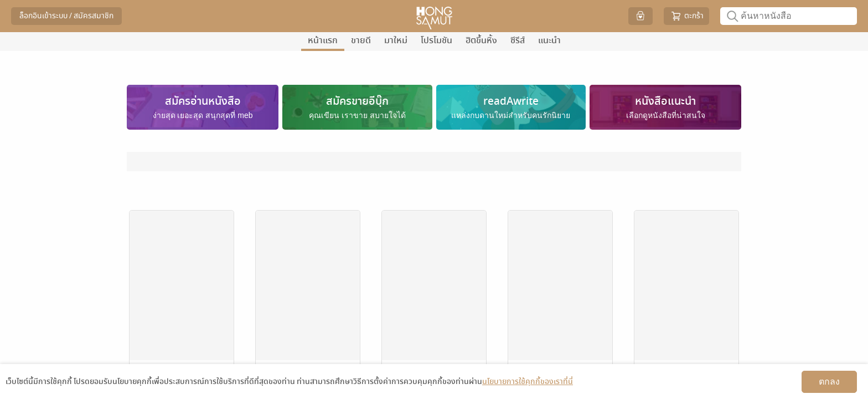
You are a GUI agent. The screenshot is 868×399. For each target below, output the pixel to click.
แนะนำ (549, 40)
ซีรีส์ (518, 40)
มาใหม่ (396, 40)
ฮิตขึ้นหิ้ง (481, 40)
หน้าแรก (323, 40)
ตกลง (829, 382)
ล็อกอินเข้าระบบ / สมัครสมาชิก (66, 16)
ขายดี (361, 40)
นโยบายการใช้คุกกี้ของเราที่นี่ (528, 382)
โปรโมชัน (436, 40)
